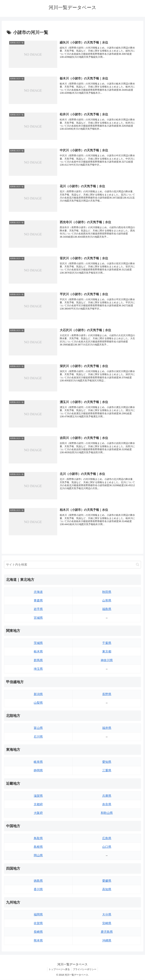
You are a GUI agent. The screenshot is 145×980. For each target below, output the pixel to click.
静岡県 (38, 771)
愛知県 (107, 762)
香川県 (38, 890)
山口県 (107, 847)
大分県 (107, 915)
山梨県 (38, 703)
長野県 (107, 694)
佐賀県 (38, 924)
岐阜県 (38, 762)
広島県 (107, 838)
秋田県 (107, 592)
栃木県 (38, 652)
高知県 (107, 890)
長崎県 (38, 932)
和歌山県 (107, 813)
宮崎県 (107, 924)
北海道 (38, 592)
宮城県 (38, 618)
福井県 (107, 728)
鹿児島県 (107, 932)
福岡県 (38, 915)
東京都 (107, 652)
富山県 (38, 728)
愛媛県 (107, 881)
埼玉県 (38, 669)
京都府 (38, 805)
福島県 (107, 609)
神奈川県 (107, 661)
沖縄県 (107, 941)
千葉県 (107, 643)
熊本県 (38, 941)
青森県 (38, 601)
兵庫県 (107, 796)
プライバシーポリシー (85, 970)
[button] (138, 565)
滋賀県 (38, 796)
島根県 (38, 847)
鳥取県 (38, 838)
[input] (72, 565)
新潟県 (38, 694)
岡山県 (38, 856)
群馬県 (38, 661)
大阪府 (38, 813)
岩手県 (38, 609)
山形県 (107, 601)
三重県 (107, 771)
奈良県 (107, 805)
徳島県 (38, 881)
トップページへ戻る (59, 970)
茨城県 (38, 643)
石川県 (38, 737)
